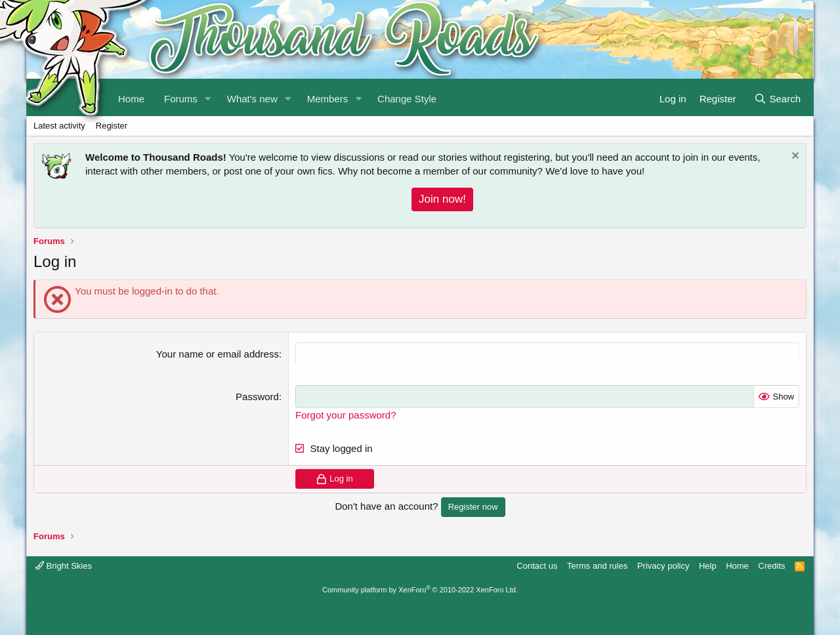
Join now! (442, 199)
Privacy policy (663, 566)
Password (257, 397)
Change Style (407, 99)
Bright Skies (64, 566)
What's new (252, 99)
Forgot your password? (346, 415)
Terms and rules (597, 566)
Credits (771, 566)
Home (737, 566)
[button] (208, 97)
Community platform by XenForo (420, 590)
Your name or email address (218, 354)
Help (708, 566)
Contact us (537, 566)
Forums (181, 99)
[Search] (777, 97)
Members (328, 99)
